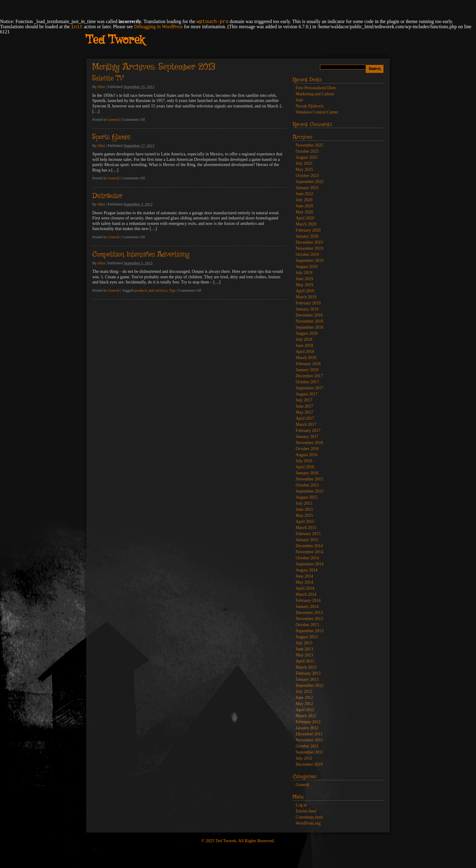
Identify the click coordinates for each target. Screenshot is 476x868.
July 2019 (304, 273)
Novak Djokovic (310, 106)
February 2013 (308, 673)
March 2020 (306, 224)
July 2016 (304, 461)
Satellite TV (108, 79)
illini (101, 87)
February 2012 (308, 722)
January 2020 (307, 236)
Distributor (107, 196)
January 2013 (307, 679)
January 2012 (307, 728)
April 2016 (305, 467)
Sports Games (111, 137)
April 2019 (305, 291)
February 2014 (308, 600)
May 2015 (304, 515)
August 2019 (307, 267)
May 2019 (304, 285)
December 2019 (309, 242)
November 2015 (309, 479)
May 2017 (304, 412)
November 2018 (309, 321)
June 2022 (304, 194)
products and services (151, 290)
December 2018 (309, 315)
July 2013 (304, 643)
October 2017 (307, 382)
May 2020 (304, 212)
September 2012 (309, 685)
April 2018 (305, 352)
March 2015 (306, 528)
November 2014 (309, 552)
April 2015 (305, 522)
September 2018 (309, 327)
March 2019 (306, 297)
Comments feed (309, 817)
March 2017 (306, 424)
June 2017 (304, 406)
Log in (301, 805)
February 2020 (308, 230)
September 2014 (309, 564)
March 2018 (306, 358)
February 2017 (308, 431)
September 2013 (309, 631)
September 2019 (309, 261)
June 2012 (304, 698)
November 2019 (309, 248)
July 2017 (304, 400)
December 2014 (309, 546)
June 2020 (304, 206)
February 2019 (308, 303)
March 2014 (306, 594)
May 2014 (304, 582)
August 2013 (307, 637)
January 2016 (307, 473)
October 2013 (307, 625)
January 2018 (307, 370)
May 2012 (304, 704)
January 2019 (307, 309)
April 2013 (305, 661)
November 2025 (309, 145)
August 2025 (307, 157)
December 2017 (309, 376)
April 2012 (305, 710)
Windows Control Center (317, 112)
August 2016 (307, 455)
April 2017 (305, 418)
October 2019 (307, 254)
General (114, 120)
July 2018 (304, 339)
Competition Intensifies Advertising (141, 255)
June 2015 (304, 509)
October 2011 (307, 746)
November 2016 (309, 443)
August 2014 (307, 570)
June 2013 (304, 649)
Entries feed (306, 811)
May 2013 (304, 655)
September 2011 (309, 752)
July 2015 (304, 503)
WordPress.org (308, 823)
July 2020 (304, 200)
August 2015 (307, 497)
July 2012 (304, 692)
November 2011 (309, 740)
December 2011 (309, 734)
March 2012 (306, 716)
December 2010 (309, 764)
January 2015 (307, 540)
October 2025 (307, 151)
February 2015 (308, 534)
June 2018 (304, 346)
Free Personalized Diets (316, 88)
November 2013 (309, 619)
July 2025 (304, 163)
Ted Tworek (115, 40)
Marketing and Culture (315, 94)
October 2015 (307, 485)
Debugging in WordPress (158, 27)
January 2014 (307, 607)
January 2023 (307, 188)
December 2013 (309, 613)
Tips (172, 290)
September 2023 (309, 182)
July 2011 (304, 758)
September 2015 (309, 491)
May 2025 (304, 170)
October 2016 (307, 449)
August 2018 (307, 333)
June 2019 (304, 279)
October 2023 (307, 176)
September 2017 (309, 388)
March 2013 (306, 667)
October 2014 (307, 558)
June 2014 (304, 576)
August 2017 (307, 394)
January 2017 (307, 437)
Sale (299, 100)
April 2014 (305, 588)
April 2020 (305, 218)
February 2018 (308, 364)
